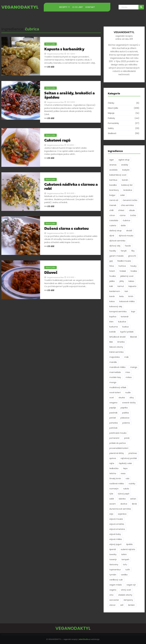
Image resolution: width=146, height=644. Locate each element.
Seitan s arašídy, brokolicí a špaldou (70, 95)
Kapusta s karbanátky (64, 49)
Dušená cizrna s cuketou (66, 228)
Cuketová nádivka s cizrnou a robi (71, 187)
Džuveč (51, 272)
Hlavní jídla (50, 44)
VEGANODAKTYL (20, 7)
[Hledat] (129, 7)
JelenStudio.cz (85, 639)
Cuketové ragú (57, 140)
